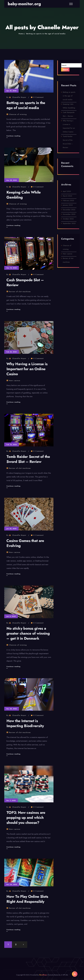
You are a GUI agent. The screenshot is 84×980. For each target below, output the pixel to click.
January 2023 (68, 207)
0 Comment (38, 97)
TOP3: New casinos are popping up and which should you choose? (26, 818)
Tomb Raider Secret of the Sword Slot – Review (28, 459)
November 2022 (69, 216)
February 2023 (68, 202)
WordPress (43, 975)
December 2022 (69, 211)
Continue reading (13, 136)
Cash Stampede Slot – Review (25, 282)
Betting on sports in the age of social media (46, 34)
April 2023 (67, 193)
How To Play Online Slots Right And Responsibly (27, 899)
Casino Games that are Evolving (25, 543)
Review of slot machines (20, 292)
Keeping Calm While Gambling (24, 195)
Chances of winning (18, 114)
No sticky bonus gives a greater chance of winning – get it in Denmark (28, 633)
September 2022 (69, 225)
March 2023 (67, 198)
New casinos (15, 381)
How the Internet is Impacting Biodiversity (25, 723)
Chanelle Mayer (19, 97)
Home (21, 34)
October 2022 (68, 220)
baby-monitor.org (24, 4)
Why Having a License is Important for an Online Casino (27, 369)
